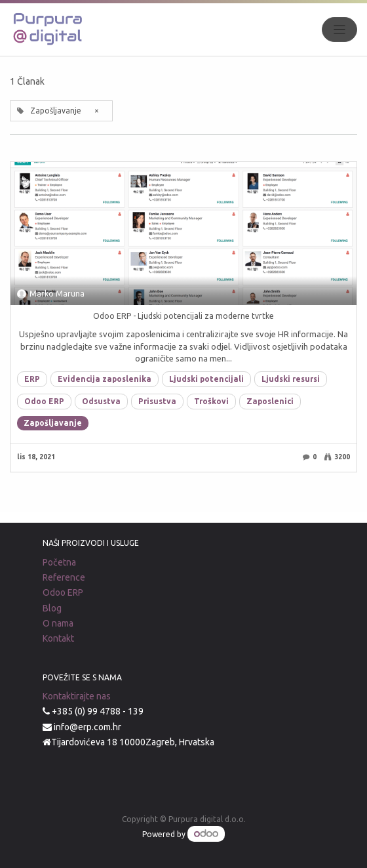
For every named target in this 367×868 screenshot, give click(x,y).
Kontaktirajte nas (77, 696)
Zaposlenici (270, 401)
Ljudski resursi (291, 379)
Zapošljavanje (53, 423)
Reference (64, 577)
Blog (52, 608)
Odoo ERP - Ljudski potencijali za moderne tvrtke (183, 316)
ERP (32, 379)
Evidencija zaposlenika (105, 379)
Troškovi (211, 401)
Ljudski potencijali (206, 379)
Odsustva (101, 401)
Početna (59, 562)
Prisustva (157, 401)
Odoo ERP (44, 401)
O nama (58, 623)
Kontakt (58, 638)
